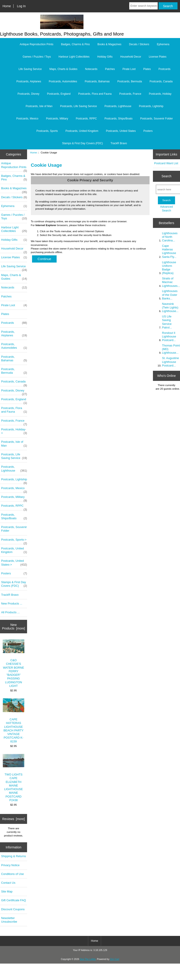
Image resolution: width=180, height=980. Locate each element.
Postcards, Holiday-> (14, 431)
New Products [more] (14, 627)
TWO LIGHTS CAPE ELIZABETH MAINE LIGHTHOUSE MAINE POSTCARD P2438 (14, 778)
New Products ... (12, 604)
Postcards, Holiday (160, 94)
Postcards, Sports (47, 131)
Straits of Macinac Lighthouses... (171, 282)
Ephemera (163, 44)
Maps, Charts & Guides (63, 69)
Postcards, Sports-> (14, 541)
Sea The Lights (88, 959)
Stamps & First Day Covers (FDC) (82, 143)
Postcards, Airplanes (29, 81)
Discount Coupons (13, 909)
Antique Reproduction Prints (36, 44)
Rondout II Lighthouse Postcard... (169, 336)
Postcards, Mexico (27, 119)
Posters (148, 131)
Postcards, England (59, 94)
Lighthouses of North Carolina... (170, 237)
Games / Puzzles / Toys (37, 57)
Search (166, 176)
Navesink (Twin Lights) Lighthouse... (170, 307)
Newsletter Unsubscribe (9, 920)
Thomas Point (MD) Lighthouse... (171, 349)
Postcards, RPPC (86, 119)
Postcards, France (130, 94)
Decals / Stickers (139, 44)
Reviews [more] (14, 819)
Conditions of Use (13, 874)
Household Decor (131, 57)
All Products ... (10, 612)
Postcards (164, 69)
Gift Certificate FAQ (14, 900)
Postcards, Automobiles (63, 81)
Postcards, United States (121, 131)
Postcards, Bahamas (97, 81)
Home (7, 6)
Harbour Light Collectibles (74, 57)
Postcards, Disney (29, 94)
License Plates (158, 57)
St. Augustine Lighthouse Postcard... (170, 362)
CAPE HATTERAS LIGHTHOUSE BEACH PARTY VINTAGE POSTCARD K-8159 (14, 721)
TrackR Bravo (119, 143)
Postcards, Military (57, 119)
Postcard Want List (166, 163)
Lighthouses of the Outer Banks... (170, 295)
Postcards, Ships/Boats (118, 119)
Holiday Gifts (105, 57)
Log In (21, 6)
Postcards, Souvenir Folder (156, 119)
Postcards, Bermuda (130, 81)
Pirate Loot (129, 69)
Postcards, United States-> (14, 563)
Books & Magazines (109, 44)
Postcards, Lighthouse (118, 106)
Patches (110, 69)
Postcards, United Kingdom (82, 131)
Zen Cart (115, 959)
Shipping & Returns (14, 856)
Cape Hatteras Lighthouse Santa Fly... (169, 251)
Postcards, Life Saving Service (79, 106)
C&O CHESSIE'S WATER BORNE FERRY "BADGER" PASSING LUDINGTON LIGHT (14, 663)
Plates (147, 69)
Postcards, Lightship (151, 106)
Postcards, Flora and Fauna (95, 94)
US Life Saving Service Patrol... (167, 322)
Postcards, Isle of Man (39, 106)
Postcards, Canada (161, 81)
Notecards (91, 69)
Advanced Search (167, 208)
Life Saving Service (30, 69)
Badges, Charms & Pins (75, 44)
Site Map (7, 891)
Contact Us (8, 883)
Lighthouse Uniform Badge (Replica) (169, 268)
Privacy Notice (10, 865)
